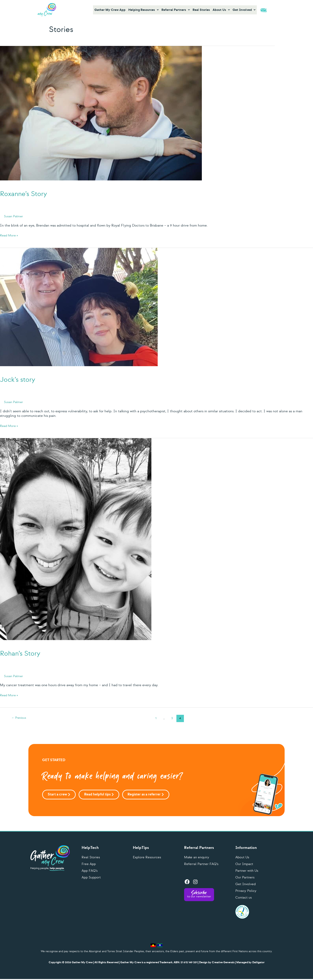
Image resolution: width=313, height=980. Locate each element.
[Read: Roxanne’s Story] (101, 112)
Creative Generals (223, 963)
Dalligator (258, 963)
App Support (92, 878)
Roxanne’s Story (37, 193)
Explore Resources (147, 858)
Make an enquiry (197, 858)
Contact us (244, 898)
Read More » (10, 235)
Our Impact (245, 865)
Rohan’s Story (32, 652)
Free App (89, 865)
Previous (20, 718)
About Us (243, 858)
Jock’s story (28, 378)
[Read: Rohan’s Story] (76, 538)
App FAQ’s (90, 872)
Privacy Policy (246, 892)
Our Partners (245, 878)
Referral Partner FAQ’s (202, 865)
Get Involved (246, 885)
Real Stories (91, 858)
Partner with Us (247, 872)
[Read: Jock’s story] (79, 306)
